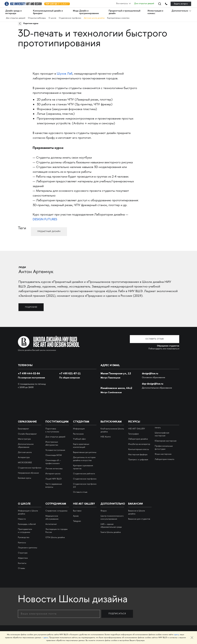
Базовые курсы (24, 478)
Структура (23, 553)
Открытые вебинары (37, 18)
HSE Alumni (106, 437)
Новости (22, 519)
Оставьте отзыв (80, 492)
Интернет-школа (53, 474)
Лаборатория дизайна (138, 439)
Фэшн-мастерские (163, 454)
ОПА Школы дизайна (55, 537)
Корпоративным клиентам (119, 18)
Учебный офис (79, 439)
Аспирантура (24, 457)
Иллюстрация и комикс (155, 12)
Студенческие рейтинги (84, 474)
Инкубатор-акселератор (139, 444)
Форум (104, 511)
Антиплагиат (51, 524)
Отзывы (21, 568)
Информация (79, 429)
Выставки (77, 511)
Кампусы (22, 542)
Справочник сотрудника (56, 511)
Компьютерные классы (139, 449)
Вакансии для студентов (139, 519)
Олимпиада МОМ (54, 455)
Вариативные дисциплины (85, 452)
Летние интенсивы (54, 468)
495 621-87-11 (71, 373)
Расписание (78, 434)
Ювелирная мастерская (166, 441)
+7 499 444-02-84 (29, 373)
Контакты (22, 563)
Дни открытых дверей (143, 4)
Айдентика (23, 558)
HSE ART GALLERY (137, 429)
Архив (76, 516)
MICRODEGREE (25, 463)
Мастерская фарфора (138, 454)
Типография (133, 434)
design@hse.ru (151, 373)
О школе (53, 18)
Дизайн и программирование (89, 12)
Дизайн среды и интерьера (13, 12)
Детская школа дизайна (95, 18)
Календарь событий (27, 524)
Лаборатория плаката (164, 459)
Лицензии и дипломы (27, 548)
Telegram (77, 521)
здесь (176, 635)
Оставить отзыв (159, 339)
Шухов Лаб (65, 74)
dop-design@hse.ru (153, 383)
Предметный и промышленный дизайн (124, 12)
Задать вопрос (181, 4)
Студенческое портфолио (70, 18)
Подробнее (32, 307)
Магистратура (24, 439)
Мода (76, 11)
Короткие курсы (32, 23)
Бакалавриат (23, 429)
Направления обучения (28, 473)
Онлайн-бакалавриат (27, 434)
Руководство (24, 537)
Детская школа (25, 452)
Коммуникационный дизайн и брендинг (48, 12)
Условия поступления (55, 450)
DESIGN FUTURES (45, 220)
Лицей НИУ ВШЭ (53, 479)
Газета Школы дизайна (111, 532)
